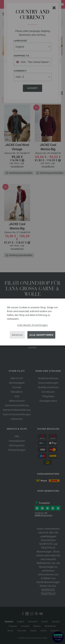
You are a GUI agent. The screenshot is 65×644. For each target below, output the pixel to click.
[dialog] (32, 322)
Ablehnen (17, 335)
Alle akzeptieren (41, 335)
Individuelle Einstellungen (32, 325)
